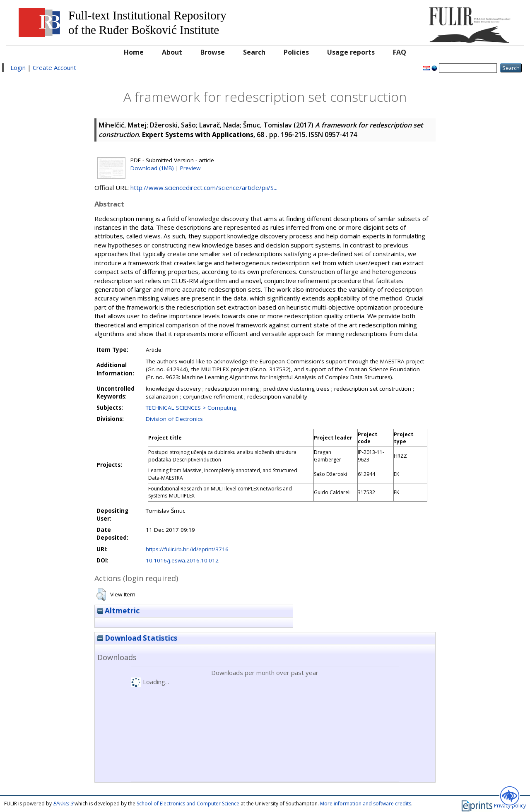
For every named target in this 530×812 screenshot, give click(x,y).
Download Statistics (137, 638)
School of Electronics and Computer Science (188, 804)
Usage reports (351, 52)
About (172, 52)
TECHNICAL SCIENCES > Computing (191, 408)
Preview (190, 168)
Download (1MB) (152, 168)
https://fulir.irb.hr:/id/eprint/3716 (187, 549)
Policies (296, 52)
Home (134, 52)
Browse (213, 52)
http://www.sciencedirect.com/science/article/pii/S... (204, 187)
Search (254, 52)
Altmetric (118, 611)
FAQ (400, 52)
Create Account (54, 67)
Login (18, 67)
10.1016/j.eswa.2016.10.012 (182, 560)
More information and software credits (366, 804)
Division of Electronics (174, 419)
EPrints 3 (63, 804)
